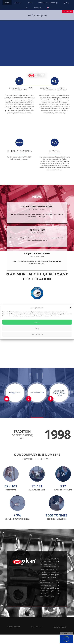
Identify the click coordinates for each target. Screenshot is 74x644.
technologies (15, 88)
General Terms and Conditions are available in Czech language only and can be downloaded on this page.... (37, 224)
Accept (37, 322)
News (30, 3)
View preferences (37, 334)
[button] (71, 308)
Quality (66, 3)
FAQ (27, 8)
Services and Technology (48, 3)
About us (18, 3)
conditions (45, 88)
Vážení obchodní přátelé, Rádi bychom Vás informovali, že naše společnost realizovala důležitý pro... (37, 272)
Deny (37, 328)
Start (7, 3)
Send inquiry (68, 11)
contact (61, 88)
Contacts (38, 8)
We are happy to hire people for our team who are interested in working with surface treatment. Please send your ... (37, 248)
